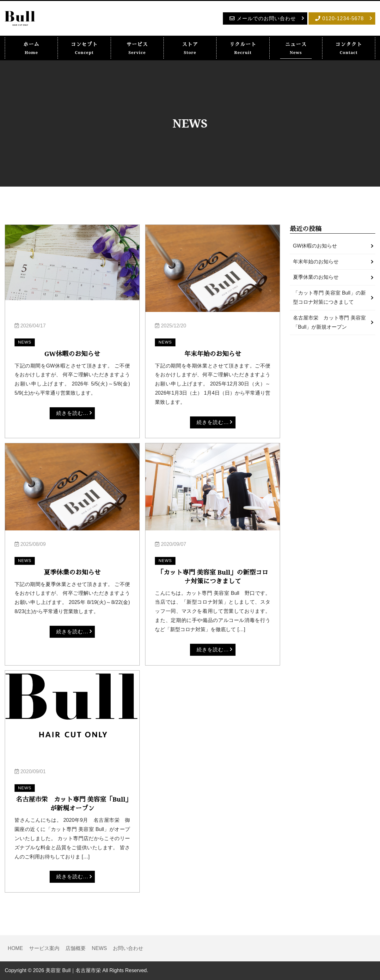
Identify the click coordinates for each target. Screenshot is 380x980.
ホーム (31, 48)
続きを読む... (72, 413)
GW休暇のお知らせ (315, 246)
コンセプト (84, 48)
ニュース (296, 48)
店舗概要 (76, 948)
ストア (190, 48)
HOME (15, 948)
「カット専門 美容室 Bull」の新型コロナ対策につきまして (330, 297)
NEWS (99, 948)
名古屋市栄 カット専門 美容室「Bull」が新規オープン (330, 322)
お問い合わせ (128, 948)
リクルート (243, 48)
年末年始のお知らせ (316, 262)
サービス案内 (44, 948)
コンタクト (349, 48)
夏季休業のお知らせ (316, 277)
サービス (137, 48)
